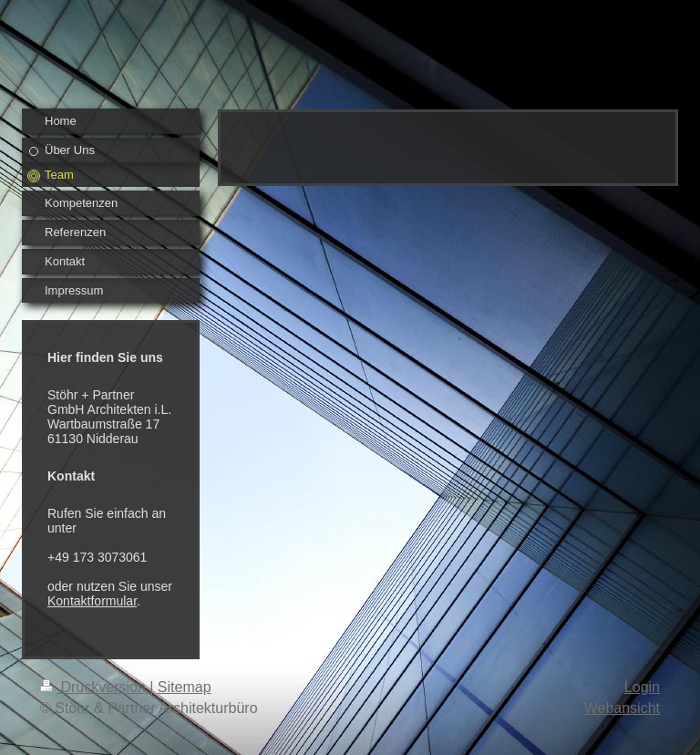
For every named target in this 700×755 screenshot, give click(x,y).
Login (642, 687)
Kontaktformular (92, 601)
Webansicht (622, 708)
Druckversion (95, 687)
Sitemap (185, 687)
